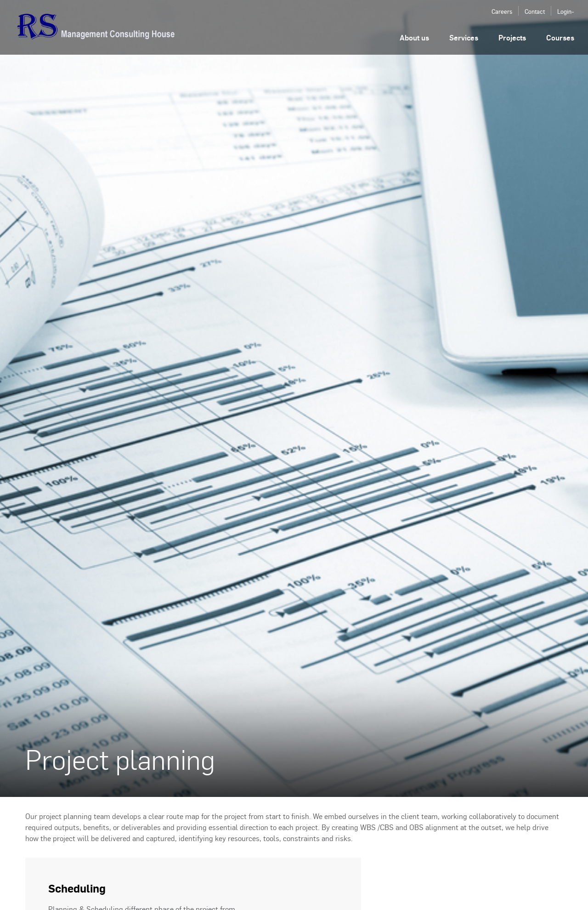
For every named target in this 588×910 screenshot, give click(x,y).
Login (564, 11)
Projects (512, 37)
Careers (502, 11)
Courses (560, 37)
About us (414, 37)
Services (464, 37)
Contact (535, 11)
